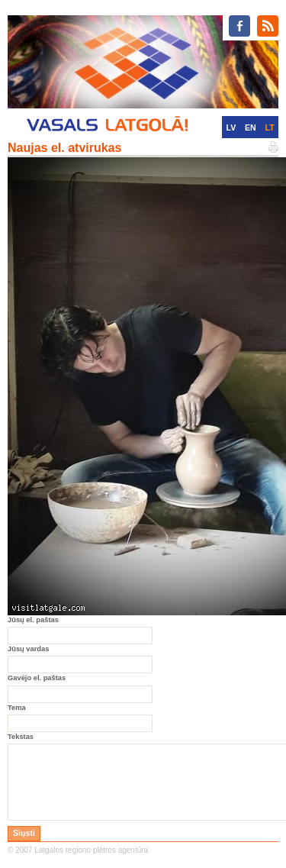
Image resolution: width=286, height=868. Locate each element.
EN (251, 127)
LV (231, 127)
